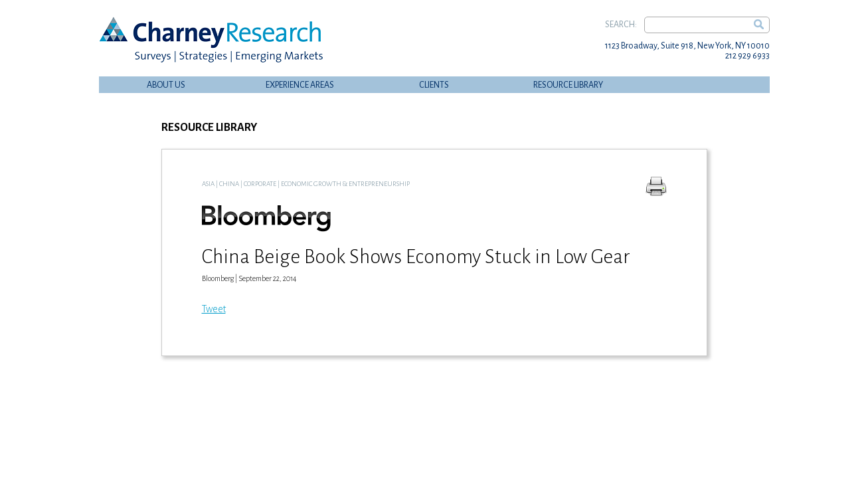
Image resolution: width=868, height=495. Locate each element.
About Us (166, 85)
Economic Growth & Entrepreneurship (345, 184)
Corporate (260, 184)
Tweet (214, 309)
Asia (208, 184)
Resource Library (568, 85)
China (229, 184)
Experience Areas (300, 85)
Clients (434, 85)
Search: (621, 25)
